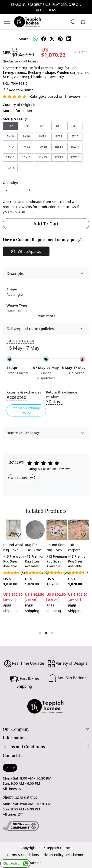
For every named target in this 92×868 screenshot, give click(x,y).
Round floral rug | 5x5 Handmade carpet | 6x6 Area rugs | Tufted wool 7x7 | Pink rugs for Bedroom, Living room (56, 547)
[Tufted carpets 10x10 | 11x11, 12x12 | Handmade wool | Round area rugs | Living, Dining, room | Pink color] (78, 530)
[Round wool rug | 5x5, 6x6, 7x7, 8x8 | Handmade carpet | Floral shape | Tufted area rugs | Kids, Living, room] (14, 530)
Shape (12, 289)
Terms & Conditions (23, 855)
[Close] (87, 5)
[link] (73, 22)
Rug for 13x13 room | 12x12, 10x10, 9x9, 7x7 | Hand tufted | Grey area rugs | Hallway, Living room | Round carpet (35, 547)
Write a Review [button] (22, 478)
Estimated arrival (20, 341)
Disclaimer (75, 855)
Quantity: (10, 182)
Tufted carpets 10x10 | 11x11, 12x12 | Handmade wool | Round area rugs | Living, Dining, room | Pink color (78, 547)
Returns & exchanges (24, 392)
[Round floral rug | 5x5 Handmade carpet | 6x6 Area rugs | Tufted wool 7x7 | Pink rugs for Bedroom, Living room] (57, 530)
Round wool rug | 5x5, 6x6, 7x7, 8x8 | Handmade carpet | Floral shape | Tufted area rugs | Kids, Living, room (13, 547)
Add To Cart (46, 224)
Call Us (10, 768)
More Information (17, 111)
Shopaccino (32, 863)
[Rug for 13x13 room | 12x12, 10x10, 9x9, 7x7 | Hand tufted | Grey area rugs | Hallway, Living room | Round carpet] (35, 530)
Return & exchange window (62, 394)
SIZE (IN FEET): (15, 119)
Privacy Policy (52, 855)
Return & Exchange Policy (26, 410)
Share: (24, 39)
